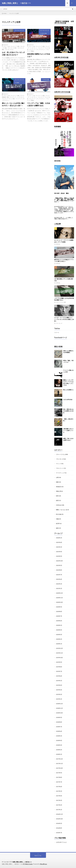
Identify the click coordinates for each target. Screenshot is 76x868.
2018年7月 (59, 727)
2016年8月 (59, 828)
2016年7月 (59, 833)
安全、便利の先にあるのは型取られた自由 (68, 411)
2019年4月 (59, 685)
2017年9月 (59, 773)
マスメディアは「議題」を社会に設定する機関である (39, 104)
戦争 (57, 496)
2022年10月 (59, 561)
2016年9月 (59, 823)
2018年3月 (59, 745)
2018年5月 (59, 736)
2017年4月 (59, 796)
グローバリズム (59, 302)
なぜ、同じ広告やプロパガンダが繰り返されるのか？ (13, 54)
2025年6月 (59, 542)
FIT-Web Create (28, 864)
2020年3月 (59, 634)
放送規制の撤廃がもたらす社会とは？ (39, 55)
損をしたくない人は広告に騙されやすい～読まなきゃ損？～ (13, 104)
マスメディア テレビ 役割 (8, 99)
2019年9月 (59, 662)
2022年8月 (59, 570)
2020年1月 (59, 644)
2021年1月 (59, 588)
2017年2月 (59, 805)
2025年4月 (59, 552)
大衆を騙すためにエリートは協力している (68, 430)
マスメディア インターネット (17, 97)
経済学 (58, 523)
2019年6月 (59, 676)
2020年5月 (59, 625)
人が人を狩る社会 (68, 399)
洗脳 (57, 519)
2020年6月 (59, 621)
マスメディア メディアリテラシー (37, 50)
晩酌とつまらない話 (62, 510)
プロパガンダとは (9, 50)
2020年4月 (59, 630)
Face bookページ (61, 337)
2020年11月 (59, 598)
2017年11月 (59, 763)
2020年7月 (59, 616)
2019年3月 (59, 690)
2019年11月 (59, 653)
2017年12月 (59, 759)
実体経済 (59, 487)
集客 (18, 83)
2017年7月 (59, 782)
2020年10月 (59, 602)
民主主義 (44, 33)
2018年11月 (59, 708)
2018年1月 (59, 754)
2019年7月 (59, 671)
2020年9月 (59, 607)
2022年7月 (59, 575)
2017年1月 (59, 810)
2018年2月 (59, 750)
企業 (57, 477)
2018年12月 (59, 704)
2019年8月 (59, 667)
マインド (59, 464)
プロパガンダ (20, 30)
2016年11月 (59, 814)
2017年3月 (59, 800)
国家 (57, 482)
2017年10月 (59, 768)
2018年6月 (59, 731)
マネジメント (60, 468)
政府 (65, 302)
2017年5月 (59, 791)
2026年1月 (59, 538)
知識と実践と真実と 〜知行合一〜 (22, 862)
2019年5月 (59, 681)
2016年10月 (59, 819)
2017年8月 (59, 777)
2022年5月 (59, 584)
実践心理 (59, 491)
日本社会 (58, 244)
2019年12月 (59, 648)
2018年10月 (59, 713)
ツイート (57, 332)
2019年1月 (59, 699)
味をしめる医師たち (68, 390)
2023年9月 (59, 556)
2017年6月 (59, 787)
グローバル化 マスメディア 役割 (11, 46)
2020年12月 (59, 593)
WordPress (44, 864)
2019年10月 (59, 658)
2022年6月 (59, 579)
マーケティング (60, 473)
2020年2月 (59, 639)
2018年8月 (59, 722)
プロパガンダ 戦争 (12, 48)
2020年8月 (59, 611)
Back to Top (38, 856)
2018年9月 (59, 717)
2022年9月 (59, 565)
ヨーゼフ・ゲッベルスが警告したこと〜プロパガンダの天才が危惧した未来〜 (64, 319)
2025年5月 (59, 547)
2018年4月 (59, 740)
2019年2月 (59, 694)
